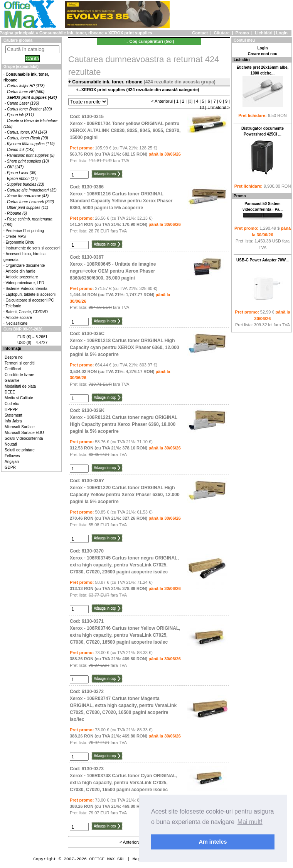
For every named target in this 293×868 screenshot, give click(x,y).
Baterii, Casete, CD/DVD (27, 312)
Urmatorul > (219, 107)
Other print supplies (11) (28, 208)
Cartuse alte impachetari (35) (32, 190)
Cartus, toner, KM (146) (27, 132)
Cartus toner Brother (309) (29, 109)
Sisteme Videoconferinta (27, 289)
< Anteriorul (162, 101)
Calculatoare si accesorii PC (30, 300)
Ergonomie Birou (20, 242)
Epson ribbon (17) (22, 179)
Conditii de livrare (19, 375)
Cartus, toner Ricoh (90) (28, 138)
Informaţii (12, 348)
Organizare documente (25, 265)
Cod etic (12, 404)
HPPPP (11, 409)
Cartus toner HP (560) (26, 92)
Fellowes (12, 456)
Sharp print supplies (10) (28, 161)
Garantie (12, 381)
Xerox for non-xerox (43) (28, 196)
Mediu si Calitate (19, 398)
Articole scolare (19, 318)
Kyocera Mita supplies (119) (31, 144)
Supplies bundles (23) (26, 184)
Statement (13, 415)
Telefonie (13, 306)
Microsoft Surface (20, 427)
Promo (242, 33)
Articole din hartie (21, 271)
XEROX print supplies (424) (32, 97)
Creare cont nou (263, 54)
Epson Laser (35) (22, 173)
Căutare (222, 33)
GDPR (10, 467)
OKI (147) (15, 167)
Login (282, 33)
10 (202, 107)
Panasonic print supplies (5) (31, 155)
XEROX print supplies (130, 33)
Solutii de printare (20, 450)
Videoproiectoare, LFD (25, 283)
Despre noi (14, 357)
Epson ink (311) (20, 115)
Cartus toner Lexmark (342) (30, 202)
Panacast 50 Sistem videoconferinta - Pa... (263, 211)
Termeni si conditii (20, 363)
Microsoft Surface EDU (24, 433)
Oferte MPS (16, 236)
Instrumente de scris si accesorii (33, 248)
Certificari (13, 369)
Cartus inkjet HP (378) (26, 86)
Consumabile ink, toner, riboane (72, 33)
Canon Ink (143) (21, 150)
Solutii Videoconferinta (24, 438)
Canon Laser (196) (23, 103)
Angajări (12, 462)
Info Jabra (13, 421)
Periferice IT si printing (25, 231)
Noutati (11, 444)
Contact (200, 33)
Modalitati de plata (20, 386)
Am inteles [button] (213, 842)
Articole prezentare (22, 277)
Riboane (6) (17, 213)
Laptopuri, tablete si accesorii (31, 294)
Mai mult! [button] (250, 822)
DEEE (10, 392)
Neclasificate (17, 323)
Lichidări (264, 33)
